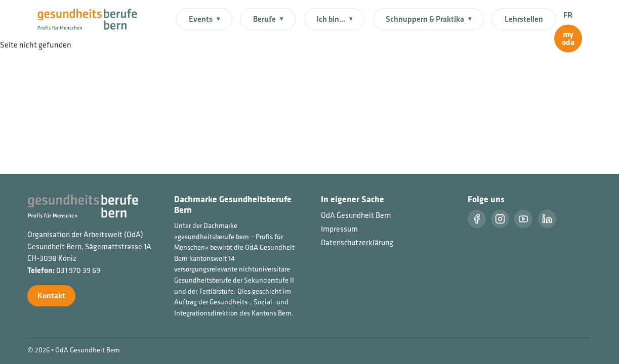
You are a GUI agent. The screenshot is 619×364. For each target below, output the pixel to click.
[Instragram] (500, 219)
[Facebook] (477, 219)
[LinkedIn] (547, 219)
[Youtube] (523, 219)
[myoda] (568, 39)
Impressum (339, 229)
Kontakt (51, 295)
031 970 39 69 (78, 270)
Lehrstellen (524, 19)
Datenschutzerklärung (357, 242)
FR (568, 15)
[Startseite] (93, 18)
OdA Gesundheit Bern (356, 215)
